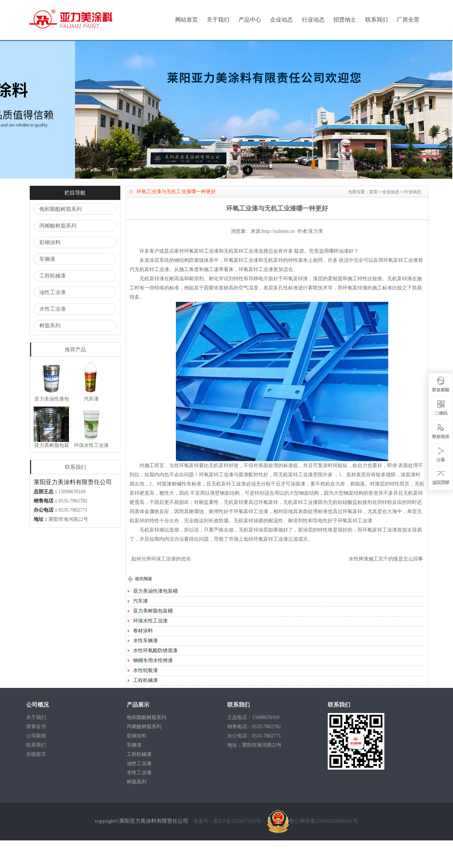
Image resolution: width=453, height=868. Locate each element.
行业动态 (313, 20)
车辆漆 (47, 287)
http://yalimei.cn (278, 259)
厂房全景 (408, 20)
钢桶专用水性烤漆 (153, 688)
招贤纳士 (345, 20)
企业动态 (281, 20)
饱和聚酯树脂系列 (61, 237)
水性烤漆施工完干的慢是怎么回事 (386, 587)
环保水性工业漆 (150, 648)
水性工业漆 (53, 337)
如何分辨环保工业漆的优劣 (161, 587)
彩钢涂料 (50, 270)
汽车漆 (141, 629)
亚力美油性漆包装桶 (155, 619)
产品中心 (250, 20)
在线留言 (36, 782)
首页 (373, 219)
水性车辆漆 (145, 668)
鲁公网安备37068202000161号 (313, 849)
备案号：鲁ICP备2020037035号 (228, 849)
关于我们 (218, 20)
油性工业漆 (53, 320)
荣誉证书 (36, 754)
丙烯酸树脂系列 (58, 253)
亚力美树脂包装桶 (153, 639)
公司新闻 (36, 763)
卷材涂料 (143, 658)
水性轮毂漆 (145, 698)
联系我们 (377, 20)
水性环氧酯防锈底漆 (155, 678)
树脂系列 (50, 353)
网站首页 (187, 20)
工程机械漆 (53, 303)
